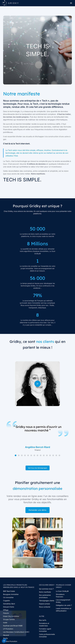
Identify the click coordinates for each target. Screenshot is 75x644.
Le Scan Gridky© (62, 591)
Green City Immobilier (11, 616)
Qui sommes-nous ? (46, 589)
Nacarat (6, 635)
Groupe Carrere (9, 619)
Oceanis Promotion (10, 641)
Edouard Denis (9, 607)
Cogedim (7, 601)
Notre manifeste (45, 592)
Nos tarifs (43, 620)
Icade (5, 623)
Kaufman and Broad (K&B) (13, 626)
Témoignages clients (47, 601)
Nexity (5, 638)
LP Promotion (8, 629)
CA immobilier (8, 597)
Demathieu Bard (9, 604)
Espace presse (44, 604)
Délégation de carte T (64, 605)
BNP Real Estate (9, 591)
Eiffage (6, 610)
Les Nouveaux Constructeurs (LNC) (16, 632)
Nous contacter (45, 607)
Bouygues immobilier (11, 594)
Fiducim (6, 613)
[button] (4, 641)
